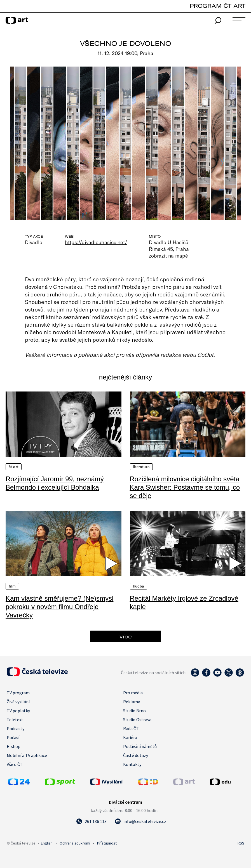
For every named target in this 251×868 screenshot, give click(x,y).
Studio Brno (134, 711)
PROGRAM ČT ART (218, 6)
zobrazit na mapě (168, 256)
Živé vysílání (18, 702)
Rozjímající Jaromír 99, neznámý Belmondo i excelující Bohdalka (55, 483)
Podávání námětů (140, 746)
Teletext (15, 720)
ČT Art (14, 467)
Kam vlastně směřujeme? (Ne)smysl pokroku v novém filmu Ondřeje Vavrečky (59, 607)
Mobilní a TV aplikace (27, 755)
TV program (18, 693)
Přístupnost (107, 843)
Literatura (141, 467)
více (126, 636)
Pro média (133, 693)
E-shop (14, 746)
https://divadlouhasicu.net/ (96, 242)
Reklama (132, 702)
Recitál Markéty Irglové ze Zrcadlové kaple (184, 602)
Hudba (139, 586)
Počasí (13, 737)
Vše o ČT (15, 764)
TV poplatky (18, 711)
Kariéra (130, 737)
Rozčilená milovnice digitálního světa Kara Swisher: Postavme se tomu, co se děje (185, 487)
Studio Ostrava (137, 720)
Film (12, 586)
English (47, 843)
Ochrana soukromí (75, 843)
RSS (241, 843)
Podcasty (16, 728)
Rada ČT (131, 728)
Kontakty (132, 764)
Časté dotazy (136, 755)
